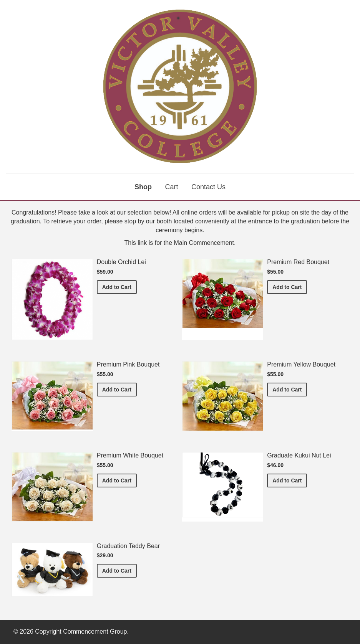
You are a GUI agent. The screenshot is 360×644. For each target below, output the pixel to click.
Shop (143, 187)
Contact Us (208, 187)
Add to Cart (119, 286)
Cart (171, 187)
